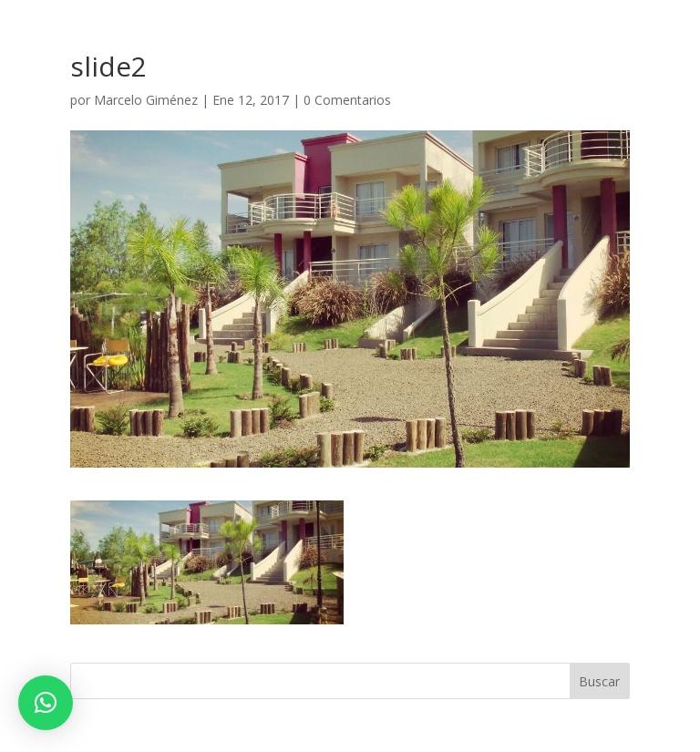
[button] (46, 703)
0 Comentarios (347, 100)
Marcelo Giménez (146, 100)
